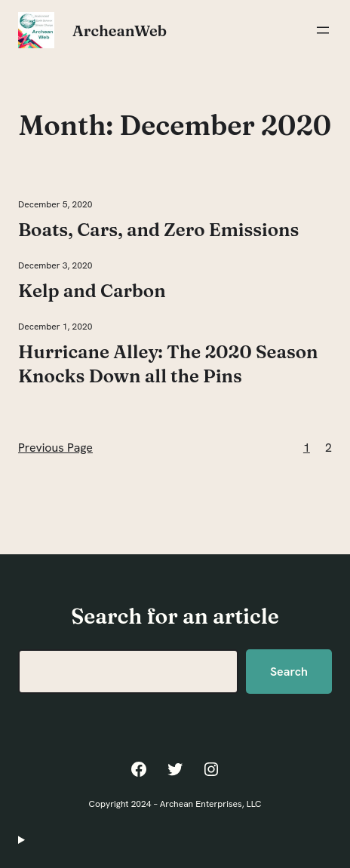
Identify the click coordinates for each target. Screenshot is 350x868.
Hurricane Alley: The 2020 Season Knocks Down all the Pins (168, 364)
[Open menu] (323, 30)
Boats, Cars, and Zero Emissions (158, 230)
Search (289, 672)
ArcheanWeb (120, 31)
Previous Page (55, 448)
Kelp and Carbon (92, 291)
